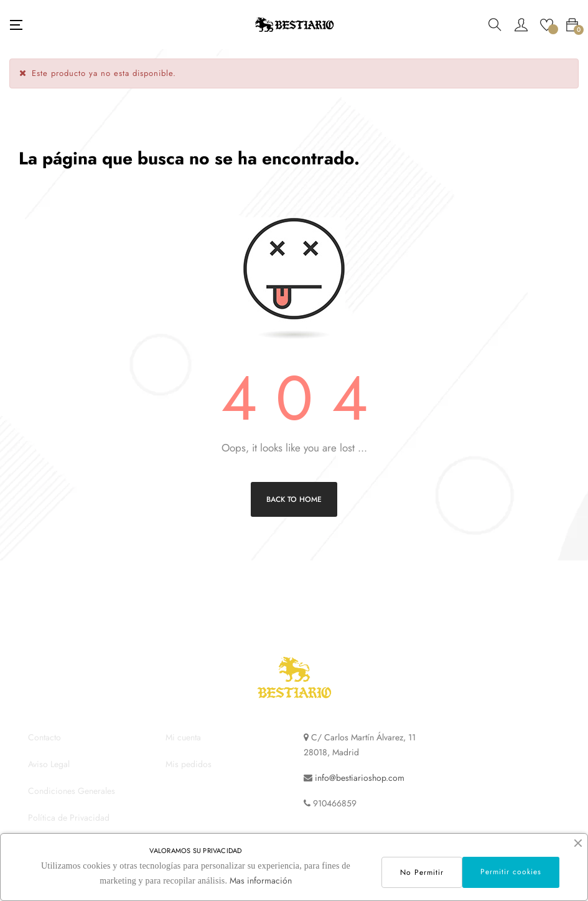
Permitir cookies (511, 872)
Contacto (44, 737)
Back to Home (294, 499)
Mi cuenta (183, 737)
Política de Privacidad (69, 818)
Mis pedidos (189, 764)
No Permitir (422, 872)
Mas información (261, 880)
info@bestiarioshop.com (360, 778)
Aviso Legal (49, 764)
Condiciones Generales (72, 791)
